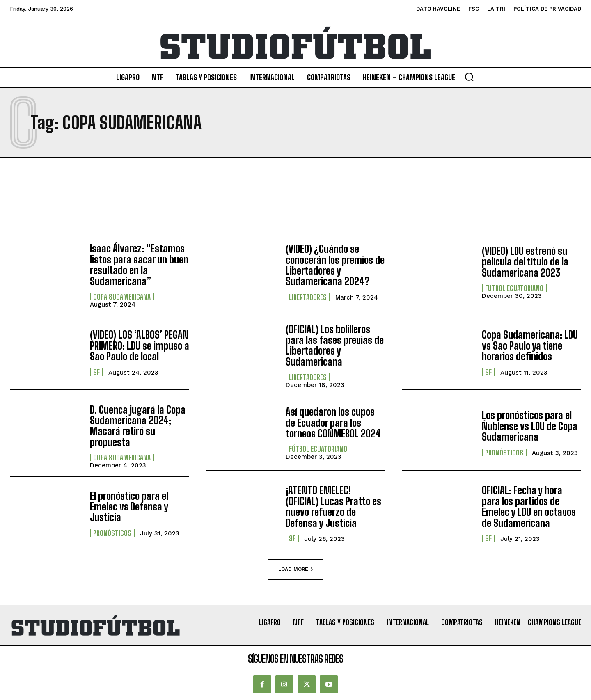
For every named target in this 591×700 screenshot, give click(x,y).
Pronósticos (504, 453)
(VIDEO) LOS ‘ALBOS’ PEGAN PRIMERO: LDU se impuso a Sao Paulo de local (140, 345)
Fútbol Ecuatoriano (514, 288)
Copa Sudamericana (122, 297)
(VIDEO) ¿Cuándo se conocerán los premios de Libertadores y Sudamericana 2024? (335, 265)
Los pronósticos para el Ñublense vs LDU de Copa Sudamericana (530, 426)
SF (96, 372)
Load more (295, 569)
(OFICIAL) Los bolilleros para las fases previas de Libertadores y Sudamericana (335, 345)
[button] (469, 77)
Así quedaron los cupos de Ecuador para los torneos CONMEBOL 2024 (333, 423)
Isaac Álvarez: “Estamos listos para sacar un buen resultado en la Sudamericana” (139, 265)
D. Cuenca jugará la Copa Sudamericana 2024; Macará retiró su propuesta (138, 426)
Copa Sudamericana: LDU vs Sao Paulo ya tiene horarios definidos (530, 345)
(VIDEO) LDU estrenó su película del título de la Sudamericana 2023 (525, 262)
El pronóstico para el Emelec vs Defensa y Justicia (129, 507)
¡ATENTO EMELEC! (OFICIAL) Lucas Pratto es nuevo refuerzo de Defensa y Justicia (333, 506)
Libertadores (308, 297)
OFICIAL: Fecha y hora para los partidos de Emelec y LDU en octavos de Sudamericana (529, 506)
